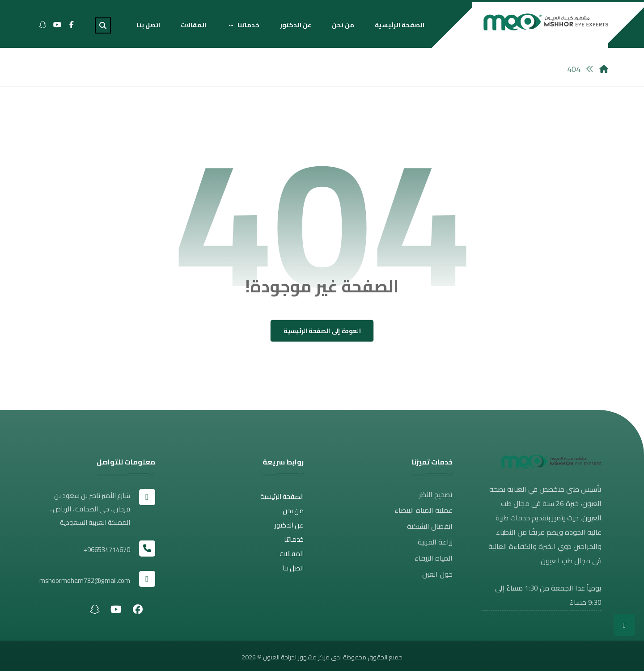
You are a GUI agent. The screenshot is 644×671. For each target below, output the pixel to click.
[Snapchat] (43, 25)
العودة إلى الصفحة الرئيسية (322, 334)
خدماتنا (294, 543)
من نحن (293, 514)
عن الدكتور (289, 529)
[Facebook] (72, 25)
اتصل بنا (293, 572)
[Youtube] (57, 25)
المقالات (292, 557)
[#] (138, 606)
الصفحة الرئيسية (282, 500)
